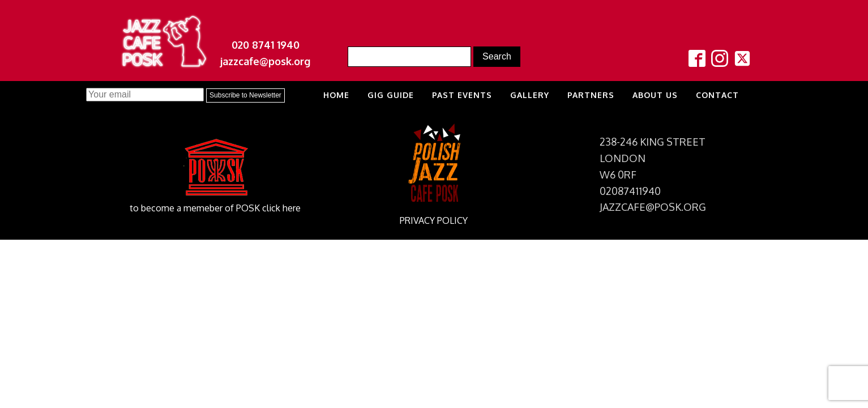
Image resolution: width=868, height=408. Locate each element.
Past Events (462, 95)
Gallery (530, 95)
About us (655, 95)
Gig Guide (391, 95)
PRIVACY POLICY (434, 220)
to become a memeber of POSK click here (215, 208)
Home (336, 95)
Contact (717, 95)
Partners (591, 95)
